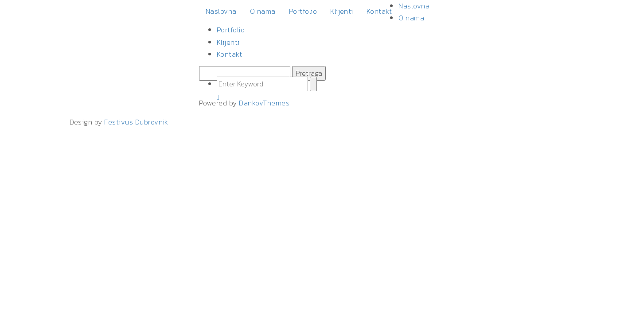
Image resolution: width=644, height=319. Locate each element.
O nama (263, 11)
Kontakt (379, 11)
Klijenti (342, 11)
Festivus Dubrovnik (136, 122)
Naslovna (221, 11)
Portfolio (303, 11)
